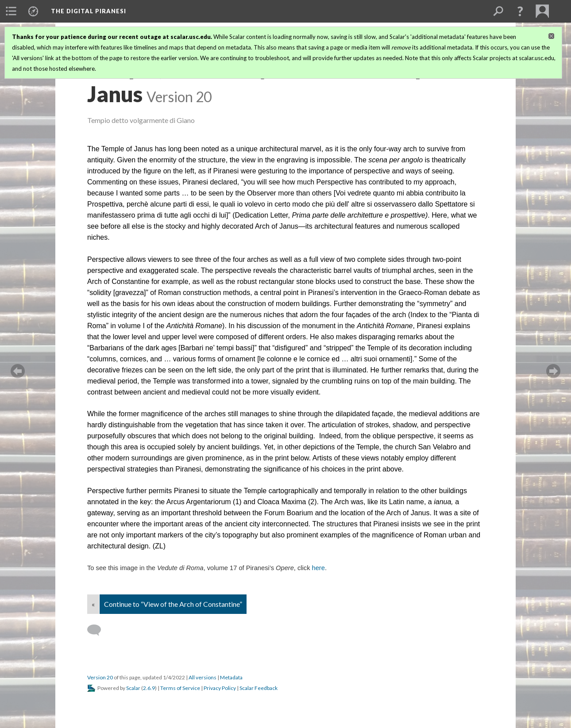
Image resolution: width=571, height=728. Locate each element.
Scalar (133, 688)
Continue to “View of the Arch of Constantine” (173, 604)
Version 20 (100, 677)
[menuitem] (11, 11)
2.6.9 (149, 688)
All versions (203, 677)
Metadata (231, 677)
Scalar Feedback (258, 688)
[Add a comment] (98, 630)
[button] (520, 11)
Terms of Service (180, 688)
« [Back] (93, 604)
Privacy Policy (220, 688)
